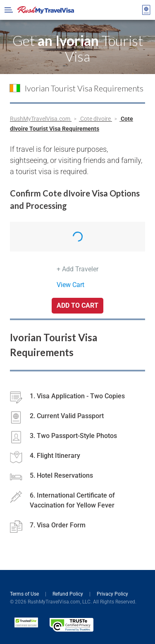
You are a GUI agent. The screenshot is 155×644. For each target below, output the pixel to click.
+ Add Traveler (77, 269)
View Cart (70, 285)
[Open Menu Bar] (9, 10)
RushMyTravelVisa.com (41, 119)
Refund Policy (68, 594)
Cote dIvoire (96, 119)
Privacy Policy (112, 594)
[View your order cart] (146, 10)
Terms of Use (25, 594)
